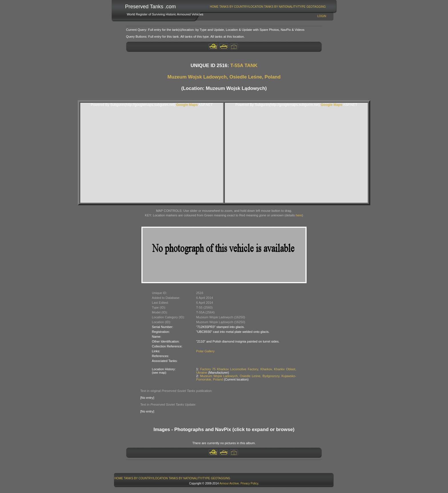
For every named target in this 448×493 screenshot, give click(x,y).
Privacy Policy (249, 483)
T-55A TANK (244, 66)
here (299, 215)
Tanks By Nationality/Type (285, 7)
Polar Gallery (206, 351)
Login (322, 16)
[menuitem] (214, 7)
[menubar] (268, 7)
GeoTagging (316, 7)
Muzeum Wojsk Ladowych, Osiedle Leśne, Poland (224, 77)
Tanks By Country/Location (241, 7)
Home (214, 7)
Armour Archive (229, 483)
